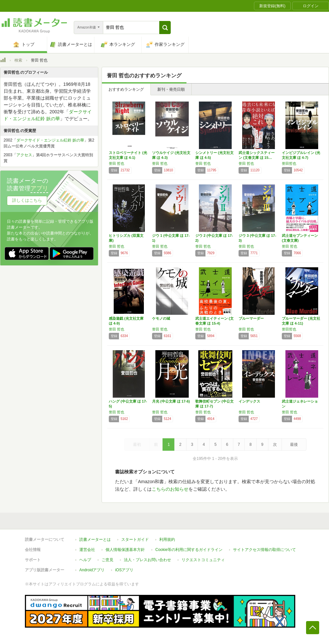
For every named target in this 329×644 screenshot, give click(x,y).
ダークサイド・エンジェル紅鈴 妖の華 (50, 140)
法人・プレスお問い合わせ (147, 560)
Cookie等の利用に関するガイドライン (189, 550)
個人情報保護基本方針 (125, 550)
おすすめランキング (126, 89)
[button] (165, 28)
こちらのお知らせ (170, 489)
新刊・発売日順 (171, 89)
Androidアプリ (92, 570)
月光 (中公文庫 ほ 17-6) (171, 401)
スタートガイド (135, 540)
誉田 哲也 (116, 163)
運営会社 (87, 550)
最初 (137, 445)
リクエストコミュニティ (203, 560)
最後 (294, 445)
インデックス (249, 401)
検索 (18, 60)
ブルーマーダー (251, 318)
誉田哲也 (289, 163)
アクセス (24, 155)
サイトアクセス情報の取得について (264, 550)
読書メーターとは (95, 540)
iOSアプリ (124, 570)
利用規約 (167, 540)
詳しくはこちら (27, 200)
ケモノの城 (161, 318)
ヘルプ (85, 560)
